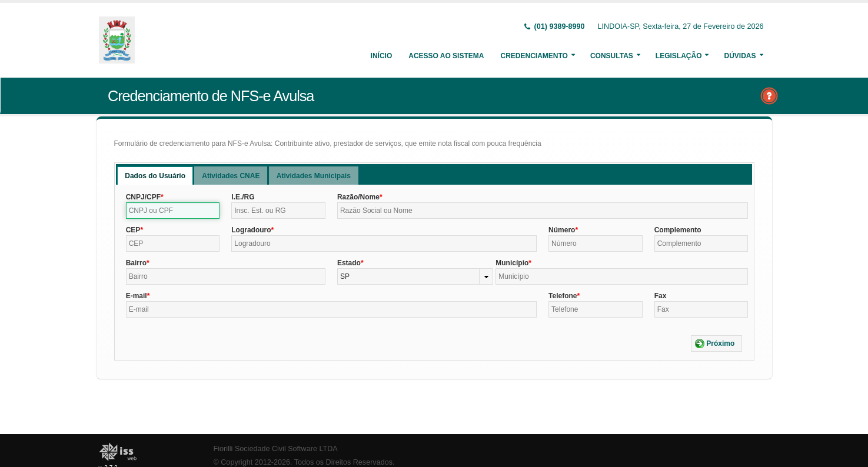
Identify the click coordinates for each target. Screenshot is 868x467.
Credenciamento (534, 56)
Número (562, 230)
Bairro (136, 263)
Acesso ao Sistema (446, 56)
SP (345, 276)
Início (382, 56)
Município (512, 263)
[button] (716, 343)
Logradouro (251, 230)
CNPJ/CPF (143, 197)
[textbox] (173, 211)
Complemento (678, 230)
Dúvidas (740, 56)
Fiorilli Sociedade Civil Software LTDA (276, 449)
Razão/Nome (358, 197)
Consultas (612, 56)
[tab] (155, 176)
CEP (133, 230)
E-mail (137, 296)
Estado (349, 263)
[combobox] (415, 276)
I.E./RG (243, 197)
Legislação (679, 56)
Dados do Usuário (155, 176)
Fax (661, 296)
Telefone (563, 296)
